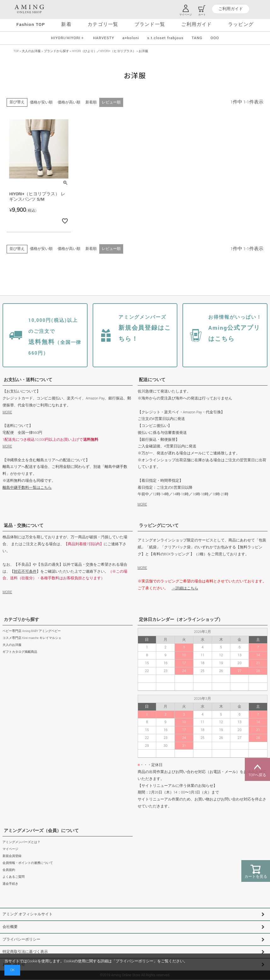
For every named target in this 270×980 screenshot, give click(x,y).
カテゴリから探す (21, 620)
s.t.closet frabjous (165, 38)
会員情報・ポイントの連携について (28, 863)
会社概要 (10, 927)
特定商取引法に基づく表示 (25, 952)
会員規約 (9, 870)
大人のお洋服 (31, 51)
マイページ (10, 849)
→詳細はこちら (185, 588)
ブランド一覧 (150, 24)
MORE (7, 412)
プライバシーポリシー (21, 939)
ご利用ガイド (231, 9)
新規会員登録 (12, 856)
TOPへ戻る (257, 770)
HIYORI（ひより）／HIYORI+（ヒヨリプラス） (104, 51)
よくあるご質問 (14, 877)
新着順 (91, 102)
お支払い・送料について (28, 380)
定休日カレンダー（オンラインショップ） (181, 620)
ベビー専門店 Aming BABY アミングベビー (32, 631)
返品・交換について (24, 526)
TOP (16, 51)
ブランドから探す (56, 51)
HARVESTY (104, 38)
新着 (66, 24)
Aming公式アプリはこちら (235, 328)
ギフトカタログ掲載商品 (20, 652)
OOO (215, 38)
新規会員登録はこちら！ (145, 328)
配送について (152, 380)
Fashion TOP (31, 24)
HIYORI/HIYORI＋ (68, 38)
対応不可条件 (25, 572)
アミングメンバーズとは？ (21, 842)
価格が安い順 (41, 102)
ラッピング (241, 24)
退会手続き (10, 884)
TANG (197, 38)
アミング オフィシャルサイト (28, 914)
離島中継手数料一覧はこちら (27, 488)
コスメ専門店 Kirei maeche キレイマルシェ (32, 638)
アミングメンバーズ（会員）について (41, 831)
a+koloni (131, 38)
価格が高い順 (69, 102)
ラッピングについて (159, 526)
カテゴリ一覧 (103, 24)
